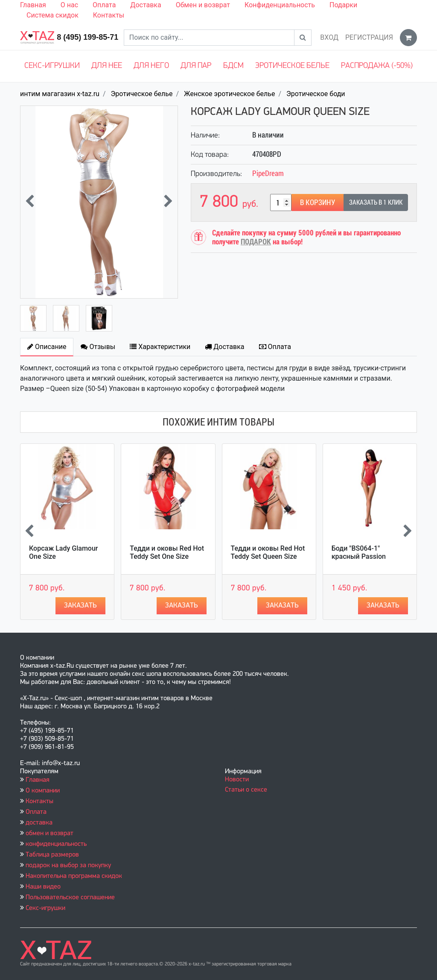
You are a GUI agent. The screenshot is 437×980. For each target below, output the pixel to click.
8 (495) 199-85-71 (87, 37)
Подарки (343, 5)
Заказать (80, 606)
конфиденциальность (56, 844)
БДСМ (233, 66)
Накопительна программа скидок (74, 876)
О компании (43, 791)
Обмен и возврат (203, 5)
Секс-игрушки (52, 66)
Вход (329, 37)
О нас (69, 5)
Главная (33, 5)
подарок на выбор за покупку (68, 866)
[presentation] (30, 202)
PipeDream (268, 173)
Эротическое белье (292, 66)
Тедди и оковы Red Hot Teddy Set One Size (167, 552)
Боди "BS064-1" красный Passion (359, 552)
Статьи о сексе (246, 790)
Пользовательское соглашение (70, 898)
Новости (237, 780)
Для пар (196, 66)
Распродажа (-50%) (377, 66)
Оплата (104, 5)
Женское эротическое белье (229, 94)
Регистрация (369, 37)
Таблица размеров (52, 855)
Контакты (109, 15)
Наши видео (43, 887)
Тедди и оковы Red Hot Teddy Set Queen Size (268, 552)
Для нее (107, 66)
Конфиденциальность (280, 5)
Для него (151, 66)
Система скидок (52, 15)
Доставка (146, 5)
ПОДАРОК (256, 242)
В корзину (318, 202)
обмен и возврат (50, 833)
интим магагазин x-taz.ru (60, 94)
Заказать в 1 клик (376, 202)
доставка (39, 823)
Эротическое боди (316, 94)
